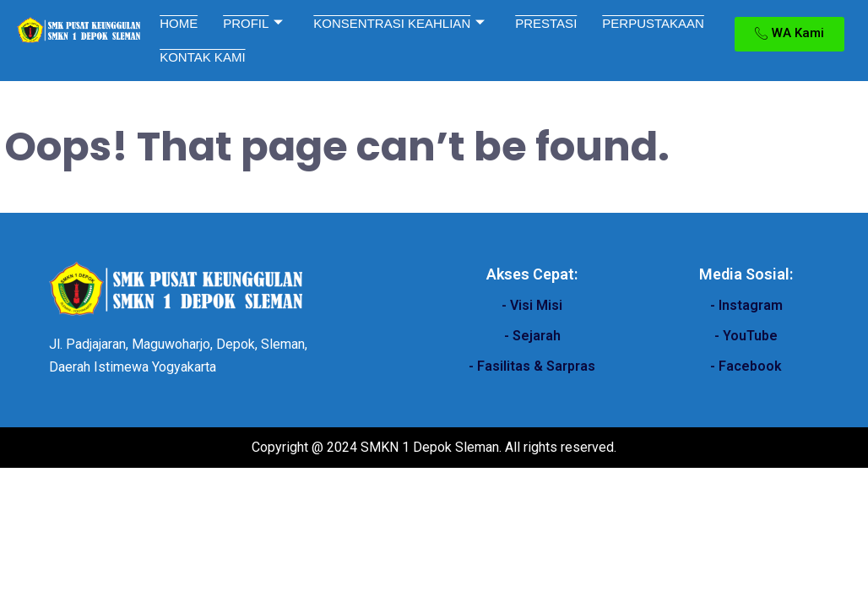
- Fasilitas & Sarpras (532, 366)
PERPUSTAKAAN (653, 23)
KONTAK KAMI (202, 57)
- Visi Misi (532, 305)
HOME (179, 23)
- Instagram (746, 305)
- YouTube (746, 336)
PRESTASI (546, 23)
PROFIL (253, 23)
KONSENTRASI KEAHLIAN (399, 23)
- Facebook (746, 366)
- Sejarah (532, 336)
